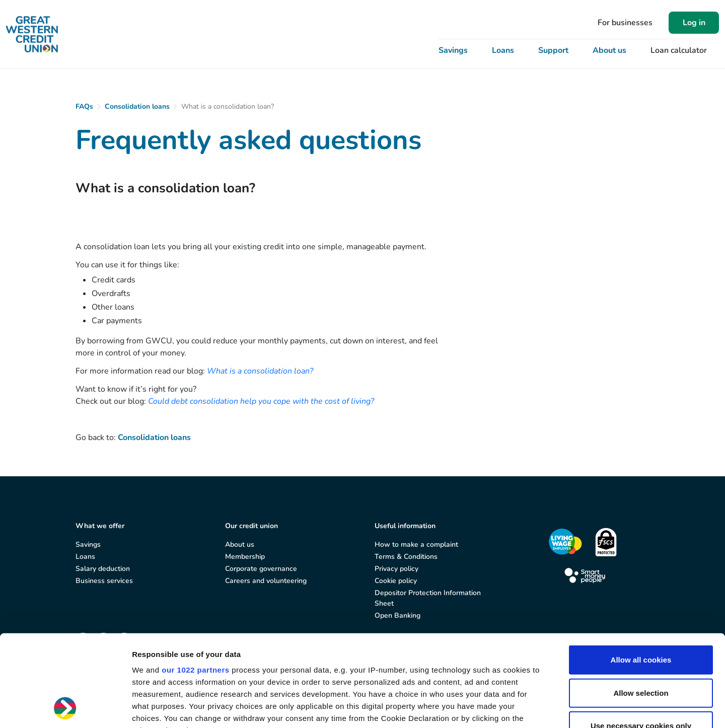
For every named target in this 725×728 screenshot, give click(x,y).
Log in (694, 23)
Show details (528, 708)
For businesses (625, 23)
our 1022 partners (195, 584)
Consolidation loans (137, 106)
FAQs (84, 106)
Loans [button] (503, 50)
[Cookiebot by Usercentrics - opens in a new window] (65, 708)
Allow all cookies (641, 574)
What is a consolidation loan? (260, 371)
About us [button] (609, 50)
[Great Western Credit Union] (32, 34)
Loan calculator (679, 50)
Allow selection (641, 607)
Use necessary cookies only (641, 640)
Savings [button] (453, 50)
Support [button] (553, 50)
